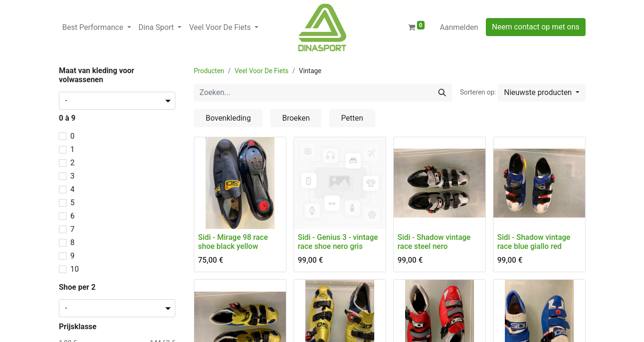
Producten (209, 71)
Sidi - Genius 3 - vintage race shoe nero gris (338, 242)
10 (75, 269)
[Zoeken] (442, 93)
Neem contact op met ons (536, 27)
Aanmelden (459, 27)
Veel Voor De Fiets (262, 71)
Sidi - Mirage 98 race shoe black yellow (233, 242)
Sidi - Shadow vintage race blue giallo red (534, 242)
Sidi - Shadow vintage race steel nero (434, 242)
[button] (542, 93)
